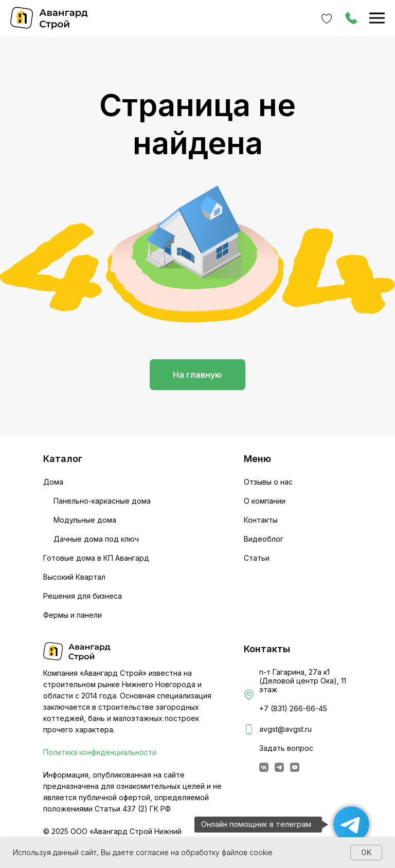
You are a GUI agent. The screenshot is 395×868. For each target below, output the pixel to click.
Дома (53, 482)
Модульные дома (85, 520)
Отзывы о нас (268, 482)
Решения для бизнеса (83, 596)
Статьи (257, 558)
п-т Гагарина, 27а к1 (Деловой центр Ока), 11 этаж (303, 681)
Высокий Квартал (74, 577)
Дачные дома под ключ (96, 539)
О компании (265, 501)
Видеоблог (264, 539)
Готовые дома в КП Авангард (96, 558)
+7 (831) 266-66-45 (293, 708)
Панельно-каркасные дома (102, 501)
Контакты (261, 520)
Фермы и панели (73, 615)
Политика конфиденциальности (100, 752)
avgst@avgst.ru (285, 729)
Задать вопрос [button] (286, 748)
